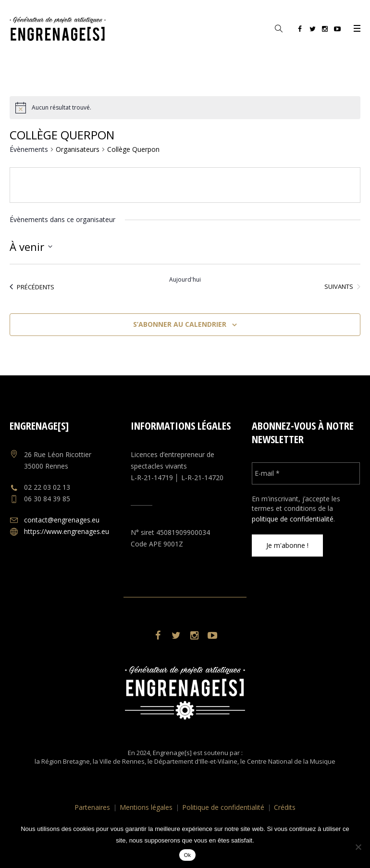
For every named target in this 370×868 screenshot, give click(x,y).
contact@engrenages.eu (62, 520)
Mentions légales (146, 807)
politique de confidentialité (293, 519)
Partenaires (92, 807)
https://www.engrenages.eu (67, 531)
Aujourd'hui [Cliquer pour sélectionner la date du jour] (185, 280)
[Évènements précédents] (32, 287)
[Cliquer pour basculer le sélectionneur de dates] (31, 247)
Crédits (285, 807)
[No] (358, 847)
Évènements (29, 149)
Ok (188, 855)
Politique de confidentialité (223, 807)
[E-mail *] (306, 473)
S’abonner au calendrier (180, 324)
